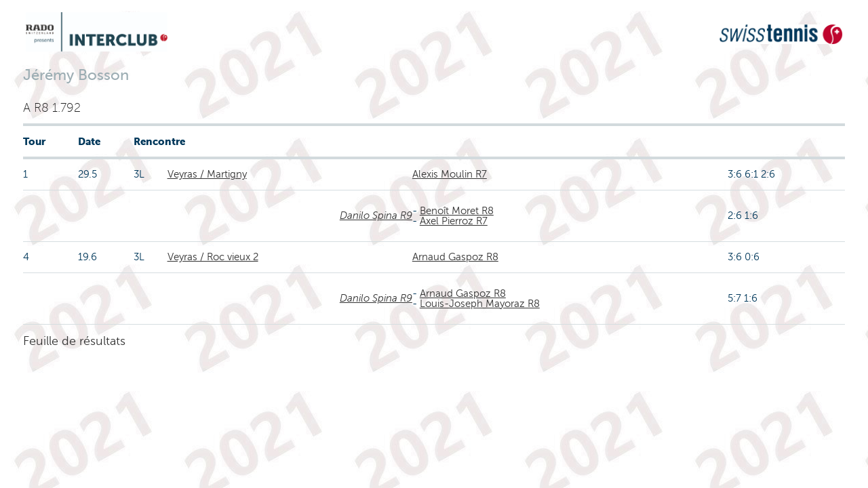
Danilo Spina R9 (376, 216)
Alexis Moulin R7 (450, 174)
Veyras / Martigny (207, 174)
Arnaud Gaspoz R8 (455, 257)
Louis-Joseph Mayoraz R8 (480, 304)
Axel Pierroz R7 (454, 221)
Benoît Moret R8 (457, 211)
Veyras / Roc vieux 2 (213, 257)
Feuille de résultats (74, 341)
